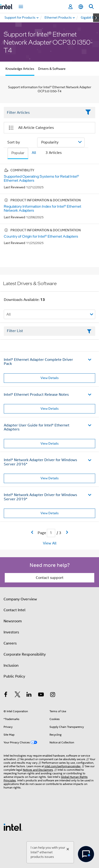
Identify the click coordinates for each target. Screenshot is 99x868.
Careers (10, 643)
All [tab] (34, 153)
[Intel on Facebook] (6, 695)
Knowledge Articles (20, 69)
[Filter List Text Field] (43, 113)
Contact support (50, 578)
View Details (50, 378)
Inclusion (11, 666)
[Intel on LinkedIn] (29, 695)
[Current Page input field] (51, 533)
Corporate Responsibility (25, 654)
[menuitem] (58, 18)
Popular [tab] (18, 153)
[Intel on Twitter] (18, 695)
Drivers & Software (52, 69)
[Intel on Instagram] (53, 695)
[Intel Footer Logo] (13, 827)
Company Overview (20, 599)
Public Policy (14, 676)
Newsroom (13, 621)
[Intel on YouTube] (41, 695)
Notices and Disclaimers (38, 770)
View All (50, 543)
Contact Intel (14, 610)
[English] (81, 7)
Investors (11, 632)
